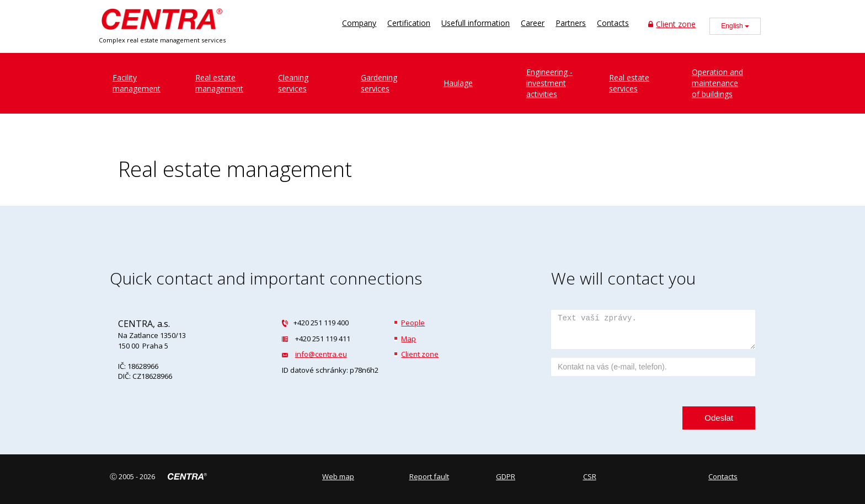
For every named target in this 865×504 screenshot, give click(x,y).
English (735, 26)
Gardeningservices (379, 83)
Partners (571, 23)
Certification (409, 23)
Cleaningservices (293, 83)
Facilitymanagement (137, 83)
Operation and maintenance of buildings (717, 83)
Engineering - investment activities (549, 83)
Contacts (613, 23)
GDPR (506, 476)
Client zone (672, 24)
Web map (338, 476)
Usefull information (476, 23)
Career (533, 23)
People (413, 323)
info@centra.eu (321, 354)
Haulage (458, 83)
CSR (590, 476)
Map (409, 339)
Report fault (429, 476)
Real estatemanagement (219, 83)
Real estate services (629, 83)
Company (359, 23)
